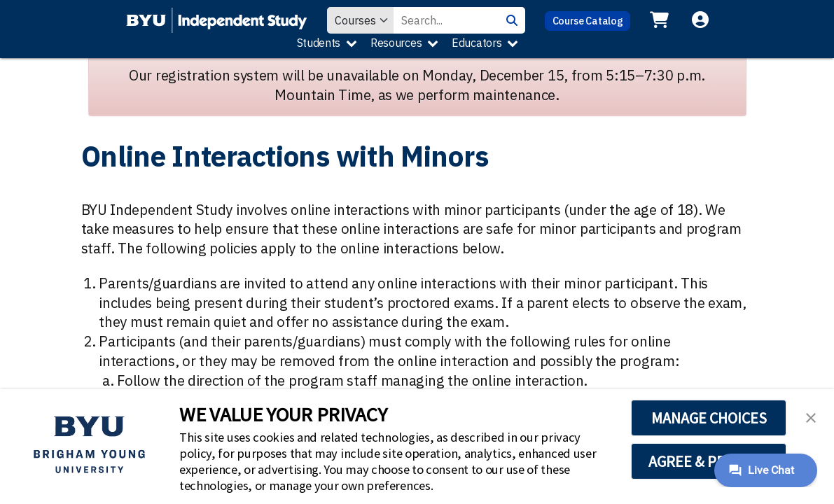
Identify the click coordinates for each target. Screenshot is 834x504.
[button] (811, 416)
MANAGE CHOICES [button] (709, 418)
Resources (396, 43)
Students (319, 43)
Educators (477, 43)
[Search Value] (446, 20)
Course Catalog (588, 21)
